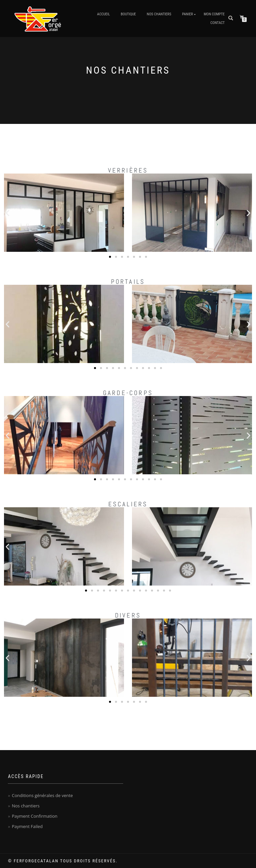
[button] (7, 213)
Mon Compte (214, 14)
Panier (187, 14)
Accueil (103, 14)
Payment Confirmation (34, 816)
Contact (217, 23)
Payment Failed (27, 826)
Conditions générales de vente (42, 795)
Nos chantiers (159, 14)
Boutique (128, 14)
